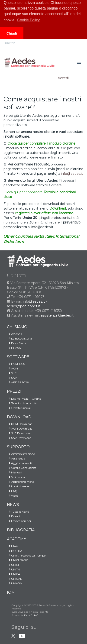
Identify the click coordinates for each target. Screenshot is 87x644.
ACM (12, 368)
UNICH (14, 565)
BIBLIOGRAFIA (21, 530)
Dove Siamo (17, 343)
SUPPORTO (18, 447)
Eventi (13, 516)
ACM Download (20, 429)
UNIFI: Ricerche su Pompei (27, 555)
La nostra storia (19, 338)
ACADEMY (16, 539)
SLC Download (19, 433)
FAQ (12, 491)
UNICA (14, 574)
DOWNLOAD (19, 417)
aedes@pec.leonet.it (24, 306)
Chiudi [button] (12, 33)
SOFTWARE (18, 357)
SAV (12, 378)
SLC (12, 373)
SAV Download (19, 438)
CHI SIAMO (17, 327)
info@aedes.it (34, 301)
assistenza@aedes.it (57, 315)
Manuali (14, 472)
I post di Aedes (18, 486)
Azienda (14, 334)
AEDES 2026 (18, 382)
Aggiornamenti (19, 463)
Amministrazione (21, 454)
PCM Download (20, 424)
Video (13, 496)
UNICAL (14, 579)
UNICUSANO (18, 560)
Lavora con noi (19, 521)
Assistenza (16, 458)
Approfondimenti (21, 482)
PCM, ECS (16, 364)
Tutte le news (18, 512)
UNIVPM (15, 583)
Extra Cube (31, 615)
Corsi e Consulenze (22, 468)
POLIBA (15, 551)
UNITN (13, 569)
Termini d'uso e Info (22, 403)
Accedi (63, 78)
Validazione (17, 477)
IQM (11, 592)
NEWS (13, 505)
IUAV (12, 546)
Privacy (14, 348)
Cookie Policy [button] (28, 20)
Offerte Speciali (19, 408)
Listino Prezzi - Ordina (24, 399)
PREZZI (14, 391)
